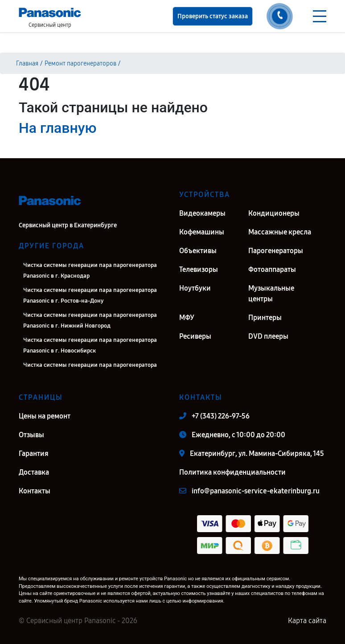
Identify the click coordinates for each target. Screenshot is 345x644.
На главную (57, 128)
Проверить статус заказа (213, 16)
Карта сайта (307, 621)
